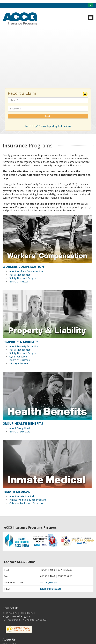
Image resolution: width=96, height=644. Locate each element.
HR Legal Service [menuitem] (19, 363)
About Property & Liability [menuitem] (24, 346)
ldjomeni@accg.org (51, 589)
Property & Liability (20, 342)
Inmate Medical (16, 492)
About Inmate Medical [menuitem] (22, 496)
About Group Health (20, 428)
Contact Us (10, 608)
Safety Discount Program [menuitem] (23, 278)
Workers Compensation (23, 267)
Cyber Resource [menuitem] (18, 357)
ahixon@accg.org (50, 582)
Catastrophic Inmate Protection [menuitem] (27, 503)
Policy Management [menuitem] (20, 275)
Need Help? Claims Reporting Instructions (48, 126)
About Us (9, 639)
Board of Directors (20, 432)
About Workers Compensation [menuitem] (26, 271)
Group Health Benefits (23, 423)
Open (91, 5)
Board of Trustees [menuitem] (20, 282)
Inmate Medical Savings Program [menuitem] (28, 500)
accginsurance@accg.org (16, 616)
